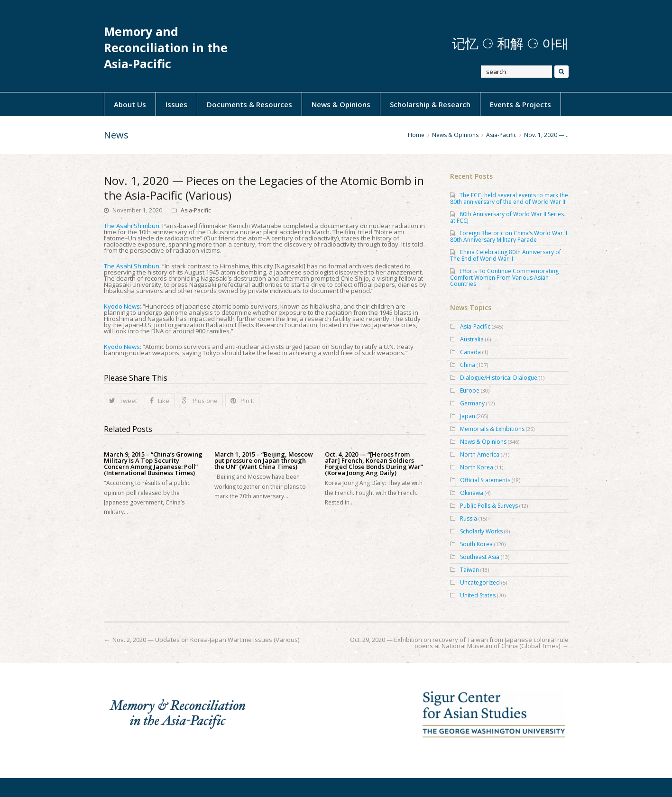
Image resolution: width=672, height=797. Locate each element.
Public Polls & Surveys (489, 506)
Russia (469, 518)
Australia (472, 339)
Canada (470, 352)
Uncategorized (480, 582)
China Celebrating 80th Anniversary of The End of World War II (506, 255)
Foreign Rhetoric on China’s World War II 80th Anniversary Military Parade (509, 236)
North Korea (477, 467)
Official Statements (485, 480)
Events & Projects (520, 104)
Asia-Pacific (196, 210)
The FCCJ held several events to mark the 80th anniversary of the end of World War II (509, 198)
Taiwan (469, 570)
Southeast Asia (480, 557)
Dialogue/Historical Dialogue (499, 378)
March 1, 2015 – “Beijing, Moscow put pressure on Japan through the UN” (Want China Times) (264, 461)
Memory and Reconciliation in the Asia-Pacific (166, 48)
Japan (468, 416)
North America (480, 454)
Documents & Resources (249, 104)
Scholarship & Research (430, 104)
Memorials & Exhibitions (492, 429)
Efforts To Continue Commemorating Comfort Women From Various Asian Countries (504, 277)
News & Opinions (341, 104)
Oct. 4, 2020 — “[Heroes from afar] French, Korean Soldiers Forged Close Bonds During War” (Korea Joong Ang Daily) (374, 464)
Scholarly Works (481, 531)
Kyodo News (122, 306)
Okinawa (472, 493)
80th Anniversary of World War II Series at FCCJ (507, 217)
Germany (472, 403)
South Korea (476, 544)
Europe (470, 390)
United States (478, 595)
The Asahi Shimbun (132, 226)
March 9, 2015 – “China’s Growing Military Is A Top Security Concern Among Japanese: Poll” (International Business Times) (153, 464)
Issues (176, 104)
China (468, 365)
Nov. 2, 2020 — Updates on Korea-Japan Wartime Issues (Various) (206, 640)
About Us (130, 104)
